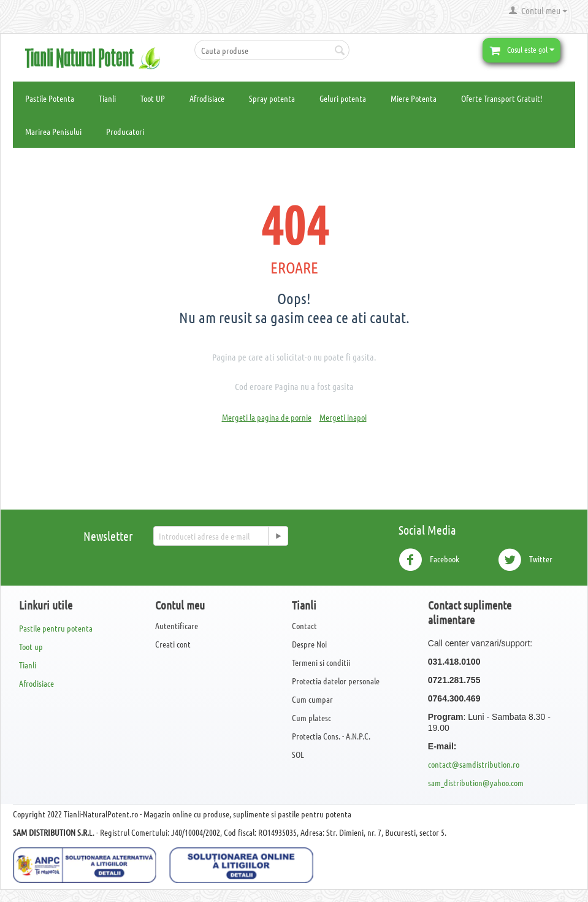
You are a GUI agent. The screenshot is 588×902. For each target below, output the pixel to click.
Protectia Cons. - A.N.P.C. (331, 736)
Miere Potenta (414, 98)
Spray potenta (272, 98)
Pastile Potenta (50, 98)
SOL (298, 754)
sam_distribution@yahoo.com (476, 782)
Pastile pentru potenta (56, 628)
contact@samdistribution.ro (474, 764)
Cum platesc (311, 717)
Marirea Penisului (53, 131)
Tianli (107, 98)
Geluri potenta (343, 98)
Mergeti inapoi (343, 417)
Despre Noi (309, 644)
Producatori (125, 131)
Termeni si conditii (321, 662)
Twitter (525, 560)
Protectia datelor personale (336, 681)
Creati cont (173, 644)
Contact (304, 625)
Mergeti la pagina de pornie (267, 417)
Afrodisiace (207, 98)
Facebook (429, 560)
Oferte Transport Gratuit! (502, 98)
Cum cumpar (312, 699)
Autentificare (177, 625)
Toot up (31, 646)
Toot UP (153, 98)
